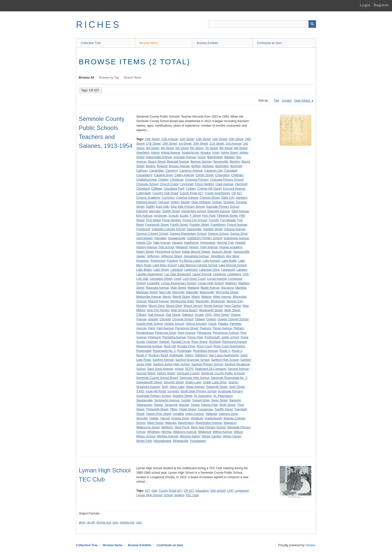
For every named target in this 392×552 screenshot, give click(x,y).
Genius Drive (239, 234)
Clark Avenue (224, 184)
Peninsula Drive (165, 333)
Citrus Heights (204, 184)
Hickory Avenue (147, 247)
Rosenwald (144, 351)
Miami (195, 297)
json (115, 522)
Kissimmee (158, 261)
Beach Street (157, 162)
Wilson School (146, 436)
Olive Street (221, 315)
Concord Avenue (234, 189)
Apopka (205, 153)
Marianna (227, 288)
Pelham (239, 328)
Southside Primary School (153, 396)
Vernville (142, 418)
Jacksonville (241, 252)
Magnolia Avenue (157, 288)
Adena (155, 153)
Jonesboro (217, 256)
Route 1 (225, 351)
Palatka (223, 324)
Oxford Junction (196, 324)
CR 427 (237, 193)
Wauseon (230, 423)
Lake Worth (161, 270)
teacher (184, 405)
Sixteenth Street (217, 387)
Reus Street (199, 342)
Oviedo (211, 319)
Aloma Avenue (171, 153)
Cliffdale (157, 189)
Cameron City (213, 171)
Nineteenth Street (211, 310)
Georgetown (144, 238)
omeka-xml (127, 522)
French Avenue (237, 225)
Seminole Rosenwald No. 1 (229, 378)
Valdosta (211, 414)
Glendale (160, 238)
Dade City (228, 198)
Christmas (177, 180)
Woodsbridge (162, 441)
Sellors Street (166, 373)
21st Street (217, 144)
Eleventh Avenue (219, 211)
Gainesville (194, 229)
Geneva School (218, 234)
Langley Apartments (149, 274)
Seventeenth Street (149, 382)
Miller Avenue (222, 297)
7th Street (211, 148)
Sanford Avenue (163, 360)
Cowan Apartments (217, 193)
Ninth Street (232, 310)
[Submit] (312, 24)
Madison (231, 283)
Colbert (191, 189)
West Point (182, 427)
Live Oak (142, 279)
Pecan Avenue (222, 328)
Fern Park (209, 216)
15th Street (236, 139)
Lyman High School (211, 283)
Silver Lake (177, 387)
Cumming (168, 198)
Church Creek (169, 184)
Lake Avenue (211, 261)
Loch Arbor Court (194, 279)
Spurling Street (182, 396)
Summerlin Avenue (167, 400)
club (154, 491)
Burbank (208, 166)
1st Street (185, 144)
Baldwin (229, 157)
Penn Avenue (186, 333)
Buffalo (196, 166)
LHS (245, 274)
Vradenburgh (213, 418)
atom (82, 522)
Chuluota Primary (197, 180)
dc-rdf (91, 522)
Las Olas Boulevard (178, 274)
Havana (177, 243)
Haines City (144, 243)
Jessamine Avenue (196, 256)
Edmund (142, 211)
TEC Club (192, 495)
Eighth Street (171, 211)
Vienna (165, 418)
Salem (189, 355)
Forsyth (213, 220)
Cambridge (156, 171)
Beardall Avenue (178, 162)
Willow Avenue (222, 432)
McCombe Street (227, 292)
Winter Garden (211, 436)
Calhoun (142, 171)
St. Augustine (203, 396)
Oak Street (173, 315)
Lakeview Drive (209, 270)
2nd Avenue (234, 144)
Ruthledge (176, 355)
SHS (165, 387)
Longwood (241, 491)
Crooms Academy (148, 198)
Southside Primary (230, 391)
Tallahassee (144, 405)
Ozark (212, 324)
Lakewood (228, 270)
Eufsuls (173, 216)
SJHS (140, 391)
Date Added (302, 101)
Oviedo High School (149, 324)
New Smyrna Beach (184, 310)
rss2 (139, 522)
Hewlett (240, 243)
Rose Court (204, 346)
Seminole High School (194, 378)
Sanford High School (225, 360)
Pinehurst (154, 337)
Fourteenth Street (157, 225)
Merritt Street (181, 297)
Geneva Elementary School (188, 234)
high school (166, 247)
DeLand (164, 202)
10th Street (152, 139)
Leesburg (219, 274)
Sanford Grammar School (192, 360)
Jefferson (153, 256)
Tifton (173, 409)
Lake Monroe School (232, 265)
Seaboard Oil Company (211, 369)
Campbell (231, 171)
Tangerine (171, 405)
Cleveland (143, 189)
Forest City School (195, 220)
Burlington (222, 166)
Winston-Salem (190, 436)
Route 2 (237, 351)
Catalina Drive (163, 175)
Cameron (172, 171)
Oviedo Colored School (233, 319)
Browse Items (149, 43)
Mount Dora (156, 306)
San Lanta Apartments (224, 355)
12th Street (187, 139)
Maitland (193, 288)
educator (155, 211)
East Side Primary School (187, 207)
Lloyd (177, 279)
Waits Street (155, 423)
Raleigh (164, 342)
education (202, 491)
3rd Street (153, 148)
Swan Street (219, 400)
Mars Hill (165, 292)
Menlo (167, 297)
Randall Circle (180, 342)
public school (230, 337)
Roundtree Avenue (205, 351)
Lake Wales (144, 270)
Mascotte (192, 292)
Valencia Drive (228, 414)
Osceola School (183, 319)
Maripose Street (147, 292)
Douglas (229, 202)
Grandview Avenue (236, 238)
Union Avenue (195, 414)
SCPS (189, 369)
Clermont (241, 184)
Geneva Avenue (235, 229)
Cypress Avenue (187, 198)
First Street (153, 220)
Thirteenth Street (157, 409)
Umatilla (178, 414)
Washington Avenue (209, 423)
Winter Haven (232, 436)
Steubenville (144, 400)
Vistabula (197, 418)
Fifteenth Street (227, 216)
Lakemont (191, 270)
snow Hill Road (155, 391)
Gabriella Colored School (168, 229)
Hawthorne (191, 243)
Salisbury (201, 355)
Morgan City (235, 301)
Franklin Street (199, 225)
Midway (206, 297)
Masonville (207, 292)
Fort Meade (228, 220)
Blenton (235, 162)
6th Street (196, 148)
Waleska (171, 423)
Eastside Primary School (223, 207)
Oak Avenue (156, 315)
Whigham (153, 432)
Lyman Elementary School (178, 283)
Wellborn (167, 427)
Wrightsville (181, 441)
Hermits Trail (225, 243)
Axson (201, 157)
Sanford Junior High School (171, 364)
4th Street (167, 148)
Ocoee (199, 315)
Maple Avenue (210, 288)
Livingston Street (161, 279)
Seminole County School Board (157, 378)
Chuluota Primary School (227, 180)
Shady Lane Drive (215, 382)
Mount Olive (174, 306)
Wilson (238, 432)
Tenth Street (227, 405)
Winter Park (144, 441)
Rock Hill (170, 346)
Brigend (162, 166)
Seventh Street (173, 382)
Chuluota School (147, 184)
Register (381, 5)
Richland (215, 342)
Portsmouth (212, 337)
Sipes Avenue (195, 387)
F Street (195, 216)
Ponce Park (195, 337)
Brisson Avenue (179, 166)
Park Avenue (165, 328)
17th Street (153, 144)
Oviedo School (174, 324)
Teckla (195, 405)
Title (276, 101)
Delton (175, 202)
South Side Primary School (198, 391)
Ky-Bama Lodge (190, 261)
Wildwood (204, 432)
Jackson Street (221, 252)
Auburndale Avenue (159, 157)
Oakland (187, 315)
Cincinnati (187, 184)
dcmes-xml (104, 522)
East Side (162, 207)
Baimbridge (215, 157)
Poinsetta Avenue (174, 337)
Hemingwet (207, 243)
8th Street (226, 148)
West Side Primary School (208, 427)
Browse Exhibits (207, 43)
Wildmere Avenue (185, 432)
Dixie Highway (201, 202)
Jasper (141, 256)
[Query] (262, 24)
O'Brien (141, 315)
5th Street (182, 148)
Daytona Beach (146, 202)
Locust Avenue (217, 279)
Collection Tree (91, 43)
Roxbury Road (158, 355)
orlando (153, 319)
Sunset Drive (201, 400)
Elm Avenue (144, 216)
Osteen (200, 319)
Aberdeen (143, 153)
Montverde (218, 301)
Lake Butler (229, 261)
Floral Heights (171, 220)
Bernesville (221, 162)
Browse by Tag (109, 78)
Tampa (158, 405)
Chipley (163, 180)
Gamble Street (213, 229)
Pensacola (204, 333)
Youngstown (198, 441)
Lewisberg (234, 274)
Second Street (146, 373)
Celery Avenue (184, 175)
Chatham (237, 175)
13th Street (203, 139)
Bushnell (236, 166)
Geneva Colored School (152, 234)
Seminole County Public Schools (223, 373)
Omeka (310, 545)
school (179, 369)
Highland (181, 247)
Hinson (194, 247)
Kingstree (143, 261)
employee (160, 216)
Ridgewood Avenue (149, 346)
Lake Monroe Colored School (198, 265)
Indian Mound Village (196, 252)
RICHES (98, 25)
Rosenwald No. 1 (164, 351)
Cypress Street (209, 198)
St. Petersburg (223, 396)
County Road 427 (191, 193)
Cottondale (143, 193)
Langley (242, 270)
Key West (233, 256)
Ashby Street (229, 153)
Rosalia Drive (186, 346)
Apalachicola (190, 153)
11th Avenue (170, 139)
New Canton (233, 306)
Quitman (152, 342)
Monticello (202, 301)
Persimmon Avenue (226, 333)
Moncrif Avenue (158, 301)
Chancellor (222, 175)
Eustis (184, 216)
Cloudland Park (174, 189)
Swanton (235, 400)
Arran (216, 153)
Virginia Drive (180, 418)
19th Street (170, 144)
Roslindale (184, 351)
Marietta (241, 288)
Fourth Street (179, 225)
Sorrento (173, 391)
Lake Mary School (164, 265)
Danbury (242, 198)
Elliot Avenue (240, 211)
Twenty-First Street (158, 414)
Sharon (233, 382)
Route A (142, 355)
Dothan (217, 202)
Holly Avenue (209, 247)
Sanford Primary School (207, 364)
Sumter (186, 400)
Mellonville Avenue (149, 297)
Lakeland (177, 270)
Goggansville (177, 238)
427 (147, 491)
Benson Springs (201, 162)
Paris (151, 328)
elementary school (194, 211)
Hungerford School (168, 252)
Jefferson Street (172, 256)
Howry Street (145, 252)
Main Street (178, 288)
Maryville (178, 292)
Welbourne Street (148, 427)
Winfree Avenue (168, 436)
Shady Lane (193, 382)
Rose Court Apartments (229, 346)
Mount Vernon (193, 306)
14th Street (220, 139)
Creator (287, 101)
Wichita (166, 432)
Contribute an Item (269, 43)
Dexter (185, 202)
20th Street (201, 144)
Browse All (86, 78)
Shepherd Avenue (148, 387)
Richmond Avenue (234, 342)
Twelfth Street (223, 409)
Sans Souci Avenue (160, 369)
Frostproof (143, 229)
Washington (186, 423)
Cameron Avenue (191, 171)
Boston (151, 166)
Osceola (165, 319)
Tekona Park (209, 405)
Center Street (204, 175)
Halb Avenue (162, 243)
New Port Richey (158, 310)
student (179, 495)
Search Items (133, 78)
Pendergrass (145, 333)
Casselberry (144, 175)
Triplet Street (187, 409)
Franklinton (218, 225)
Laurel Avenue (202, 274)
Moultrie (142, 306)
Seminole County (188, 373)
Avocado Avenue (185, 157)
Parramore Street (187, 328)
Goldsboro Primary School (204, 238)
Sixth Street (237, 387)
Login (365, 5)
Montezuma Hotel (182, 301)
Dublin (150, 207)
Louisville (153, 283)
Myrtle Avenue (213, 306)
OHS (208, 315)
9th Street (241, 148)
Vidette (154, 418)
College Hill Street (209, 189)
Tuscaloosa (205, 409)
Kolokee (172, 261)
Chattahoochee (146, 180)
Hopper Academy (231, 247)
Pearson (205, 328)
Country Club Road (165, 193)
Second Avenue (238, 369)
